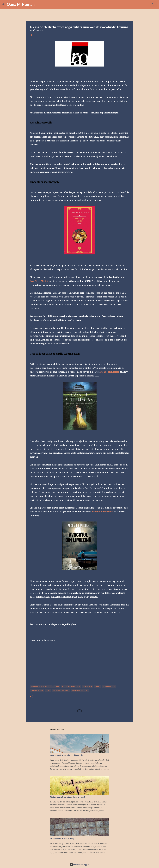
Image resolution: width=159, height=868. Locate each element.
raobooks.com (109, 687)
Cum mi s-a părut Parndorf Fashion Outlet (67, 755)
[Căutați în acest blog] (144, 4)
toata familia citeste (61, 691)
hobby (97, 687)
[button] (31, 35)
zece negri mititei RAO (80, 691)
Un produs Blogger (80, 865)
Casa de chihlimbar (110, 372)
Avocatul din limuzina (103, 512)
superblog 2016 (37, 691)
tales (48, 691)
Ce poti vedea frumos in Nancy (62, 839)
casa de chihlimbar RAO (71, 687)
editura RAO (87, 687)
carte (57, 687)
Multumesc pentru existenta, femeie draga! (67, 797)
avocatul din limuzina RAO (41, 687)
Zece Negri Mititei (39, 281)
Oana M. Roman (21, 4)
